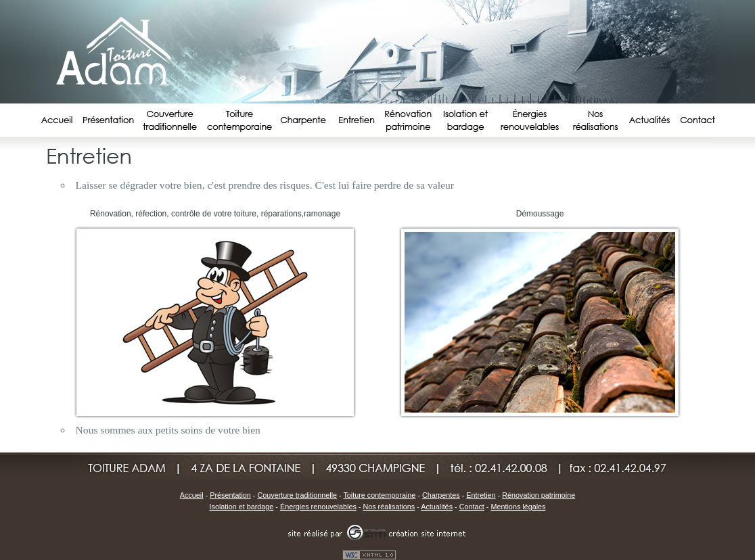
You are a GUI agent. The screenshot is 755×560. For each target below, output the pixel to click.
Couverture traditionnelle (297, 495)
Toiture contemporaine (379, 495)
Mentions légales (518, 507)
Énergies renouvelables (318, 507)
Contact (472, 507)
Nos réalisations (389, 507)
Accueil (192, 495)
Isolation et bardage (242, 507)
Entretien (481, 495)
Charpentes (441, 495)
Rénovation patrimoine (539, 495)
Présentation (230, 495)
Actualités (437, 507)
